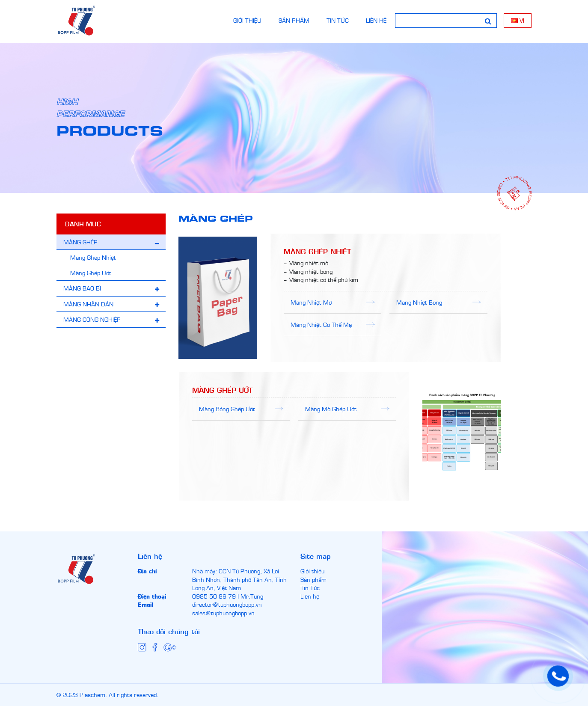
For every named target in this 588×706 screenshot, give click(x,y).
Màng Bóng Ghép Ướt (227, 409)
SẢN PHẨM (294, 20)
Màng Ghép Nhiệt (93, 257)
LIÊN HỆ (376, 20)
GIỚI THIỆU (247, 20)
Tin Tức (310, 587)
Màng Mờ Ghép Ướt (331, 409)
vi (518, 20)
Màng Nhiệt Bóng (419, 302)
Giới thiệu (312, 571)
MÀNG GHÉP (80, 242)
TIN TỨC (338, 20)
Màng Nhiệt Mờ (311, 302)
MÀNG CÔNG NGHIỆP (92, 319)
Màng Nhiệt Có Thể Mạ (321, 324)
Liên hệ (310, 596)
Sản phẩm (313, 579)
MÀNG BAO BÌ (82, 288)
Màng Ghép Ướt (91, 273)
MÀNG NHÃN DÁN (88, 304)
